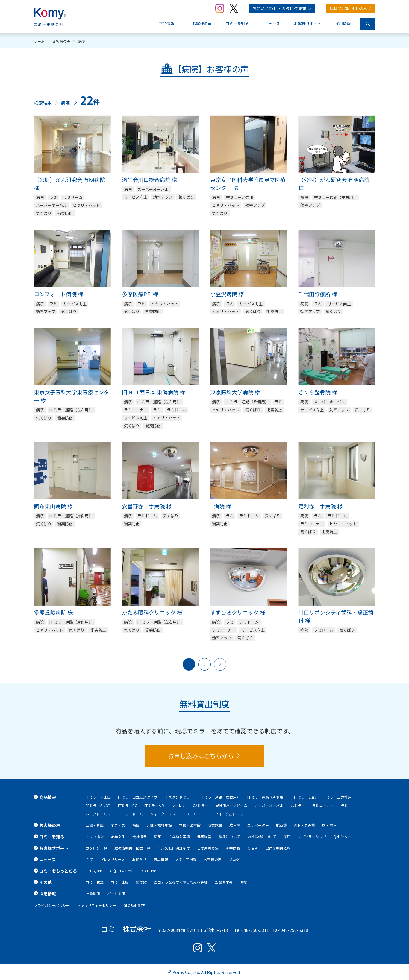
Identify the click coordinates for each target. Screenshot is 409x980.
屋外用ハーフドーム (231, 805)
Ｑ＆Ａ (253, 848)
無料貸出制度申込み (348, 8)
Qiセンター (343, 837)
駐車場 (235, 825)
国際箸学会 (224, 882)
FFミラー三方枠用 (337, 797)
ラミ (344, 805)
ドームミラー (197, 814)
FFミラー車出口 (98, 797)
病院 (136, 825)
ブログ (234, 859)
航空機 (281, 825)
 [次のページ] (220, 664)
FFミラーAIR (154, 805)
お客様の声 (213, 859)
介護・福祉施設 (159, 825)
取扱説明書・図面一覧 (132, 848)
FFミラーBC (128, 805)
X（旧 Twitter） (122, 871)
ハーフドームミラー (102, 814)
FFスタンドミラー (179, 797)
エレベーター (258, 825)
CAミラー (200, 805)
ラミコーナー (323, 805)
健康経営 (204, 837)
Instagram (94, 871)
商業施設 (215, 825)
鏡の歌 (141, 882)
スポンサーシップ (312, 837)
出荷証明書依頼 (278, 848)
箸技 (243, 882)
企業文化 (118, 837)
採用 (287, 837)
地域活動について (262, 837)
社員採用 (93, 893)
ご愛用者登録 (208, 848)
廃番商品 (233, 848)
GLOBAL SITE (134, 905)
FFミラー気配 (305, 797)
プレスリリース (112, 859)
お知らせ (139, 859)
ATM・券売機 (305, 825)
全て (89, 859)
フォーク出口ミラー (231, 814)
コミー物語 (95, 882)
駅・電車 (329, 825)
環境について (229, 837)
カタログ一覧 (96, 848)
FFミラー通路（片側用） (267, 797)
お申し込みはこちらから (201, 756)
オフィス (118, 825)
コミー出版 (120, 882)
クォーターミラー (164, 814)
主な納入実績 (179, 837)
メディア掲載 (186, 859)
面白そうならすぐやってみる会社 (181, 882)
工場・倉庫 (95, 825)
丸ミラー (298, 805)
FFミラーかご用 (98, 805)
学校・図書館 (190, 825)
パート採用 (116, 893)
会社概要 (140, 837)
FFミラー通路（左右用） (220, 797)
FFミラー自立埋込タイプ (138, 797)
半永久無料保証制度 (174, 848)
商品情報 (161, 859)
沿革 (157, 837)
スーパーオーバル (269, 805)
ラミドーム (134, 814)
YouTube (149, 871)
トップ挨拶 (95, 837)
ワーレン (178, 805)
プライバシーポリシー (52, 905)
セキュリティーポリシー (97, 905)
